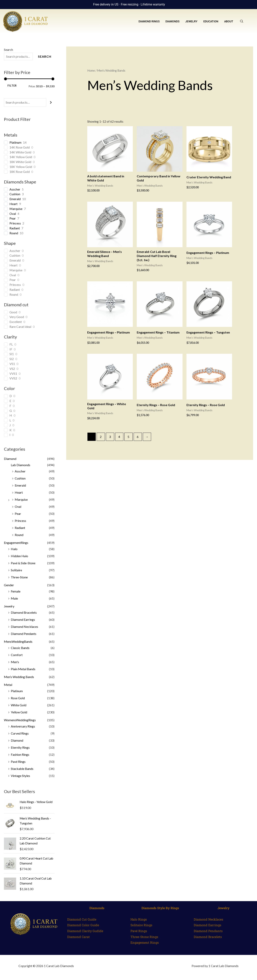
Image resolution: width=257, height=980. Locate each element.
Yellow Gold (19, 712)
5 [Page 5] (128, 437)
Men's (15, 662)
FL (11, 344)
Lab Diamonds (21, 465)
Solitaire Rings (141, 925)
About (229, 21)
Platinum (15, 142)
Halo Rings (139, 919)
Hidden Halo (19, 556)
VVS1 (13, 373)
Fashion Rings (20, 754)
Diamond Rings (149, 21)
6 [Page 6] (138, 437)
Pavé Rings (18, 762)
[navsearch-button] (242, 21)
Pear (13, 218)
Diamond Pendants (24, 634)
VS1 (12, 364)
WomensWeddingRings (20, 720)
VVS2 (13, 378)
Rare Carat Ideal (20, 327)
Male (14, 598)
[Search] (51, 103)
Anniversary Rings (23, 726)
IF (11, 349)
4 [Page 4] (119, 437)
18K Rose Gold (20, 172)
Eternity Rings (20, 747)
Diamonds (172, 21)
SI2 (12, 359)
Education (211, 21)
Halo (14, 549)
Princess (15, 223)
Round (14, 233)
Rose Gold (18, 698)
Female (16, 591)
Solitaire (16, 570)
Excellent (16, 322)
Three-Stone (19, 577)
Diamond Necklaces (24, 627)
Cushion (15, 194)
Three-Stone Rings (144, 936)
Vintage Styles (20, 776)
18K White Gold (20, 162)
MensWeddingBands (18, 641)
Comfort (17, 655)
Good (13, 312)
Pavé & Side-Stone (23, 563)
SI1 (12, 354)
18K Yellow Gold (21, 167)
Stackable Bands (22, 769)
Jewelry (191, 21)
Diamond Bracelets (24, 612)
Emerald (15, 199)
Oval (13, 214)
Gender (9, 585)
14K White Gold (20, 152)
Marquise (16, 209)
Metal (8, 685)
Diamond (10, 459)
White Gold (19, 705)
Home (91, 70)
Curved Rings (20, 733)
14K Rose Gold (20, 147)
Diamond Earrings (23, 619)
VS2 (12, 369)
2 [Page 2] (101, 437)
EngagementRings (16, 543)
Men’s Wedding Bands (19, 677)
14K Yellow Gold (21, 157)
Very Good (17, 317)
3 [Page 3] (110, 437)
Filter (12, 86)
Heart (13, 204)
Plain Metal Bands (23, 669)
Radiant (15, 228)
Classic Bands (20, 648)
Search (8, 50)
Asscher (15, 189)
